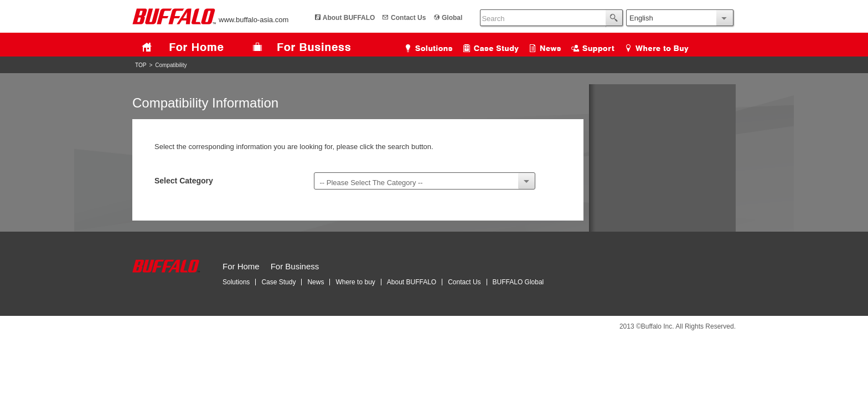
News (316, 282)
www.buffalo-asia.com (210, 20)
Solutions (236, 282)
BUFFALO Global (518, 282)
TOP (141, 65)
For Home (241, 266)
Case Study (278, 282)
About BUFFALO (349, 18)
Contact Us (408, 18)
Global (452, 18)
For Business (295, 266)
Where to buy (355, 282)
